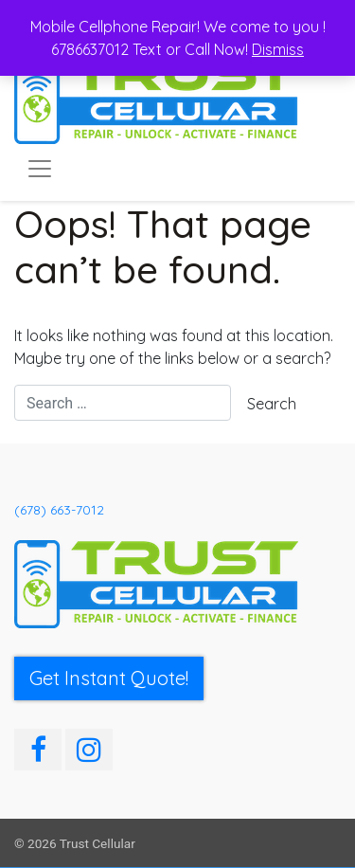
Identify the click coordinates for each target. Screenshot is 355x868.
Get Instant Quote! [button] (109, 678)
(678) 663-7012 (59, 510)
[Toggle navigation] (40, 169)
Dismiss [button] (278, 49)
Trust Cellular (98, 843)
